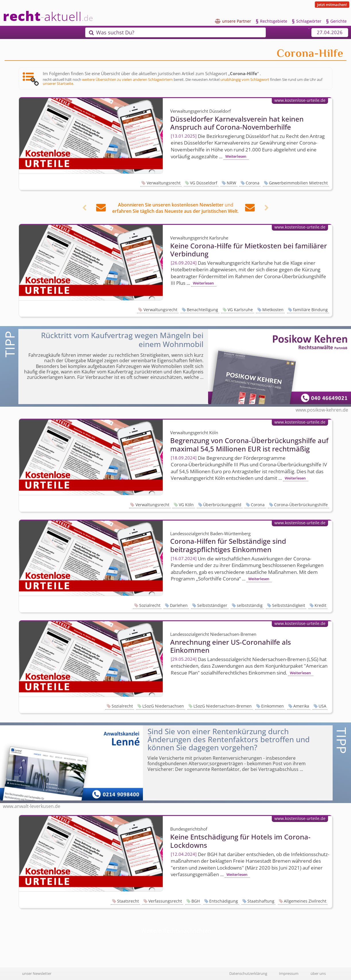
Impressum (289, 973)
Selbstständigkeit (289, 605)
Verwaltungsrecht (164, 183)
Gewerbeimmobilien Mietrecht (298, 183)
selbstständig (250, 605)
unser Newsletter (37, 973)
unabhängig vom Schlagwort (245, 79)
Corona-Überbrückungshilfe (301, 505)
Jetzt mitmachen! (332, 5)
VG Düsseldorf (204, 183)
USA (322, 706)
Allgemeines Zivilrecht (305, 901)
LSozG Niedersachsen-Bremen (223, 706)
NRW (231, 183)
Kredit (320, 605)
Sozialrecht (150, 605)
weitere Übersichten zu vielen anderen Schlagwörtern (127, 79)
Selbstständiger (212, 605)
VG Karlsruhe (240, 310)
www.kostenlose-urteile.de (300, 100)
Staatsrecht (128, 901)
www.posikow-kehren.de (322, 410)
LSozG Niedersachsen (163, 706)
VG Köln (186, 505)
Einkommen (273, 706)
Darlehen (179, 605)
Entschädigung (224, 901)
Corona (253, 183)
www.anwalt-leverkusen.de (32, 806)
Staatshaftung (261, 901)
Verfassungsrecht (165, 901)
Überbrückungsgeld (222, 505)
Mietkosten (273, 310)
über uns (318, 973)
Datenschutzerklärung (248, 973)
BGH (196, 901)
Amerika (301, 706)
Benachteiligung (202, 310)
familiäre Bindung (310, 310)
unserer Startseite (58, 83)
